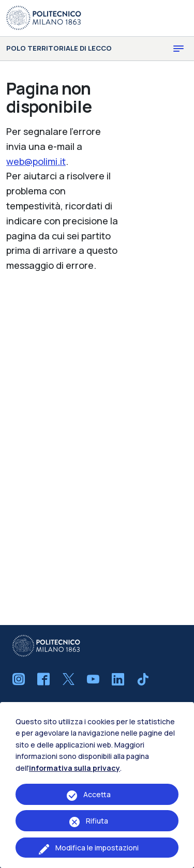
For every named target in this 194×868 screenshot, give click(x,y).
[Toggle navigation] (178, 49)
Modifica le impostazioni (97, 848)
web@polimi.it (36, 161)
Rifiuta (97, 821)
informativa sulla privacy (74, 768)
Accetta (97, 794)
